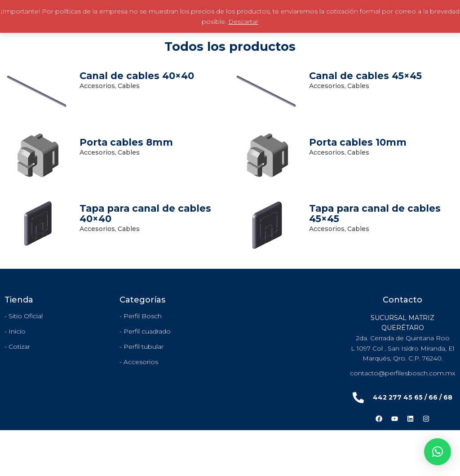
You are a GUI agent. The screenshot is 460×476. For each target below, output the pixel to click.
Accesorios (98, 86)
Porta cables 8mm (126, 142)
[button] (438, 452)
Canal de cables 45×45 (365, 76)
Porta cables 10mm (358, 142)
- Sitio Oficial (24, 316)
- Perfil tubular (142, 347)
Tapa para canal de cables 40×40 (145, 214)
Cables (129, 86)
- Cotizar (17, 347)
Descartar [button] (243, 22)
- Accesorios (139, 362)
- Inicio (15, 331)
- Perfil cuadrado (145, 331)
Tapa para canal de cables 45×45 (375, 214)
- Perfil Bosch (141, 316)
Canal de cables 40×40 (137, 76)
